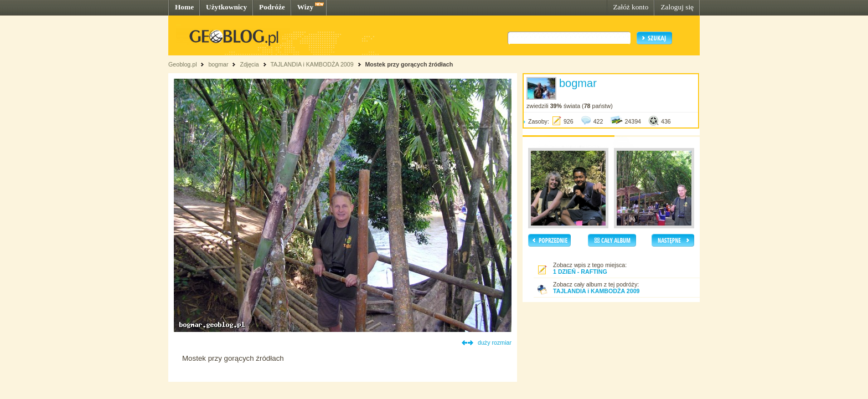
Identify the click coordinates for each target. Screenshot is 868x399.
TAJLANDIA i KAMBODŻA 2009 (312, 64)
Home (184, 7)
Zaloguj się (677, 7)
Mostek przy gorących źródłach (409, 64)
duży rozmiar (495, 342)
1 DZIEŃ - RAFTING (580, 272)
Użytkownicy (226, 7)
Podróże (272, 7)
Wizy (305, 7)
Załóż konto (631, 7)
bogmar (218, 64)
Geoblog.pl (183, 64)
